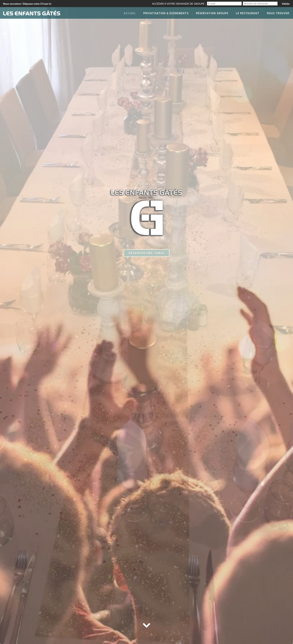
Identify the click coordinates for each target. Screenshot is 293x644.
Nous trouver (278, 13)
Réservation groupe (212, 13)
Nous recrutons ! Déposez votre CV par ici (27, 4)
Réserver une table (147, 253)
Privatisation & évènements (166, 13)
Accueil (130, 13)
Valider (286, 4)
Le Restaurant (248, 13)
